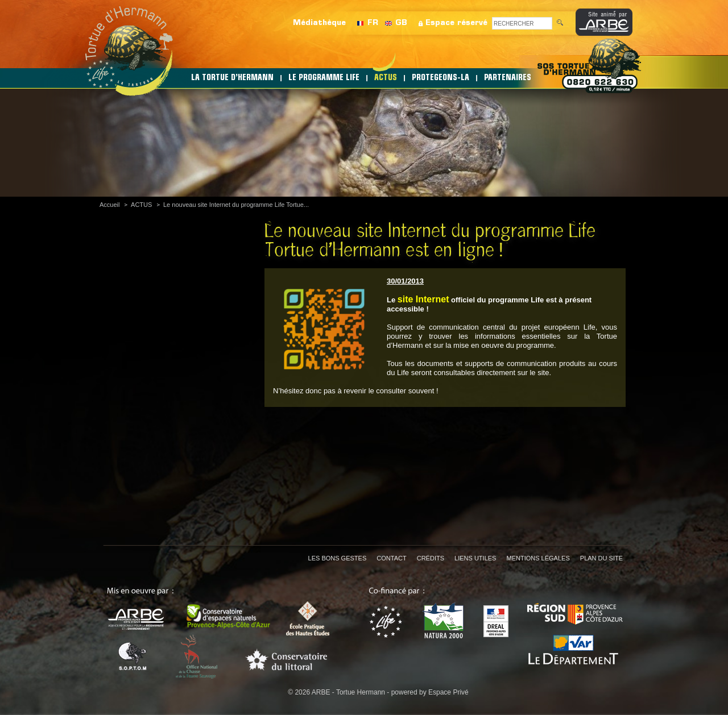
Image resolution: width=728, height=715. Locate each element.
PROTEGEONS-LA (440, 78)
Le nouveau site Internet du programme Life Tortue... (236, 205)
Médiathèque (319, 23)
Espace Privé (448, 692)
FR (373, 23)
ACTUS (386, 78)
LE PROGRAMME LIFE (324, 78)
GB (401, 23)
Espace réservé (456, 23)
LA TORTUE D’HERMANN (232, 78)
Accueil (109, 205)
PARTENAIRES (508, 78)
